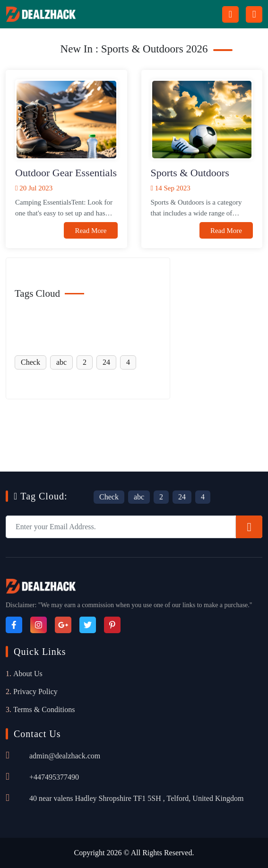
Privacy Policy (35, 692)
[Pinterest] (112, 625)
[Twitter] (88, 625)
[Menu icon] (254, 14)
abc (61, 362)
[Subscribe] (249, 527)
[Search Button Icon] (230, 14)
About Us (28, 674)
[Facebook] (14, 625)
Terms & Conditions (44, 709)
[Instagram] (39, 625)
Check (30, 362)
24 (106, 362)
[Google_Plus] (63, 625)
